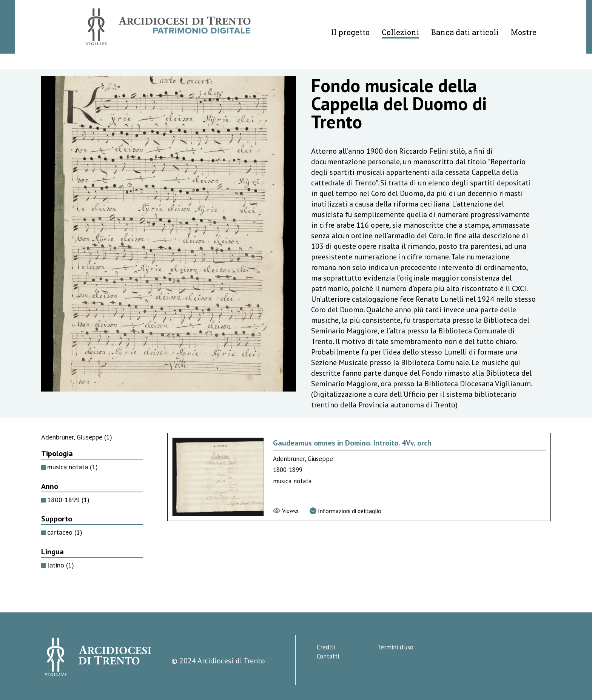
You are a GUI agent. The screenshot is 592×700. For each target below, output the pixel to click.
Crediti (326, 647)
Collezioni (400, 32)
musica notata (72, 467)
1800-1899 (68, 500)
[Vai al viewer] (286, 510)
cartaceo (65, 532)
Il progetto (350, 32)
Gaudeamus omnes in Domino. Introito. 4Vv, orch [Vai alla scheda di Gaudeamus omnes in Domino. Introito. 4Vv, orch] (352, 443)
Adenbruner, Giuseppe (77, 437)
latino (61, 565)
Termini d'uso (395, 647)
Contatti (328, 656)
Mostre (524, 32)
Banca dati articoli (465, 32)
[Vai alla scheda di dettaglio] (345, 511)
